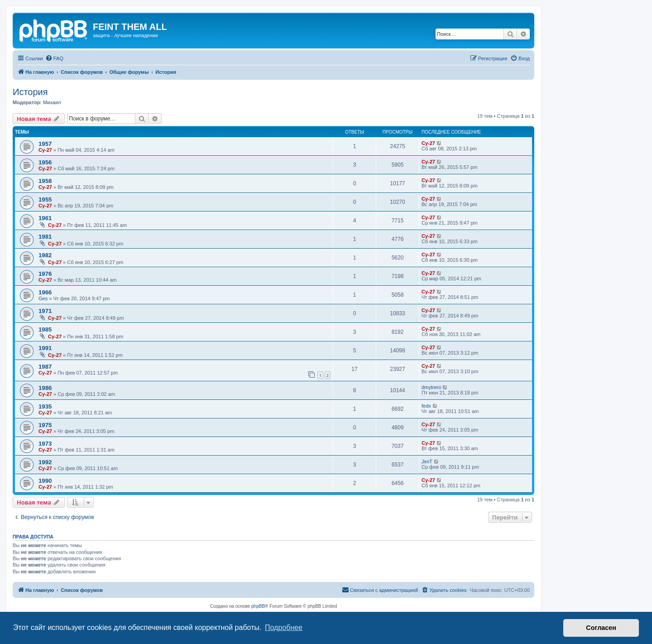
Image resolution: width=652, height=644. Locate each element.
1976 (45, 274)
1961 (45, 218)
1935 (45, 406)
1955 (45, 199)
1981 (45, 237)
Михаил (52, 102)
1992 (45, 462)
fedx (426, 406)
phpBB (258, 606)
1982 (45, 255)
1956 (45, 162)
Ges (43, 298)
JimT (427, 461)
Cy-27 (45, 150)
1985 (45, 329)
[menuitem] (54, 58)
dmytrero (431, 387)
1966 (45, 292)
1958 (45, 181)
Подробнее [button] (284, 627)
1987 (45, 367)
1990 (45, 481)
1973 (45, 444)
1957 (45, 144)
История (30, 92)
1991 (45, 348)
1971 (45, 311)
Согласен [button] (601, 628)
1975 (45, 425)
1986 (45, 388)
